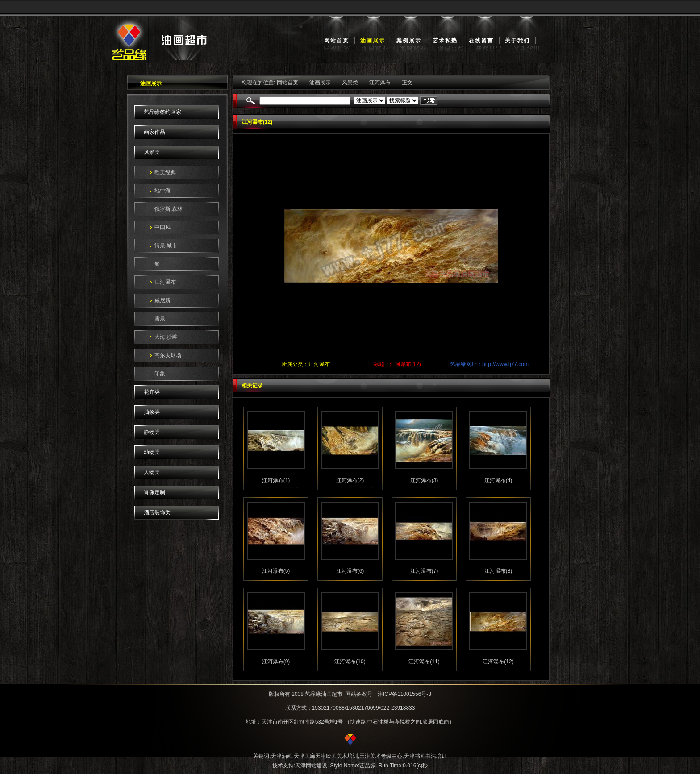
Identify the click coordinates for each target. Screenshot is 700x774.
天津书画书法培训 (425, 756)
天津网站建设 (311, 766)
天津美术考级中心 (381, 756)
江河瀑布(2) (350, 480)
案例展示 (409, 41)
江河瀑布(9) (276, 662)
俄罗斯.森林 (169, 209)
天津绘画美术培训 (337, 756)
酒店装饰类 (157, 512)
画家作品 (154, 132)
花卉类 (152, 392)
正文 (407, 83)
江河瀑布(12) (498, 662)
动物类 (152, 452)
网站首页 (337, 41)
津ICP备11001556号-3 (404, 694)
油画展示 (373, 41)
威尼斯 (162, 300)
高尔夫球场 (168, 355)
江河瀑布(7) (424, 571)
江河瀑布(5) (276, 571)
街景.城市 (166, 246)
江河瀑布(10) (350, 662)
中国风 (162, 227)
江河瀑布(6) (350, 571)
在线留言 (481, 41)
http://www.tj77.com (505, 364)
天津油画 (282, 756)
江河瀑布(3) (424, 480)
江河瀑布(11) (424, 662)
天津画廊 (304, 756)
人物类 (152, 472)
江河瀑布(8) (498, 571)
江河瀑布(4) (498, 480)
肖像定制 (154, 492)
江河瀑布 (165, 282)
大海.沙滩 (166, 337)
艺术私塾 (445, 41)
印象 (160, 374)
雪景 (160, 319)
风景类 (152, 152)
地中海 (162, 191)
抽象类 (152, 412)
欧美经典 (165, 172)
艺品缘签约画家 (162, 112)
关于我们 (517, 41)
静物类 (152, 432)
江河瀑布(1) (276, 480)
